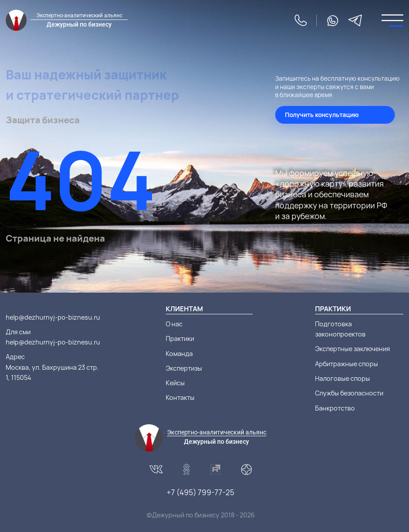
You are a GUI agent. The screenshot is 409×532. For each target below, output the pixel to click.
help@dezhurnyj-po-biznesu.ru (53, 317)
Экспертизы (184, 368)
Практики (180, 338)
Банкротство (335, 408)
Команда (179, 354)
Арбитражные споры (347, 364)
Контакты (180, 397)
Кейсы (175, 383)
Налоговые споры (343, 378)
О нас (174, 324)
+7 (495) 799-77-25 (201, 492)
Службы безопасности (349, 393)
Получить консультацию (322, 115)
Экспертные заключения (353, 349)
